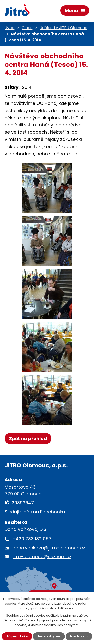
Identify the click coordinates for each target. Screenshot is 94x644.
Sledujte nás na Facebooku (35, 512)
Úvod (9, 28)
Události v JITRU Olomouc (63, 28)
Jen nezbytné (49, 636)
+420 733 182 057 (32, 539)
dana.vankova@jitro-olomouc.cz (49, 548)
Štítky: (12, 87)
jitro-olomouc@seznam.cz (42, 557)
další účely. (65, 608)
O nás (27, 28)
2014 (27, 87)
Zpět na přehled (28, 438)
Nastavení (79, 636)
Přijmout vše (17, 636)
